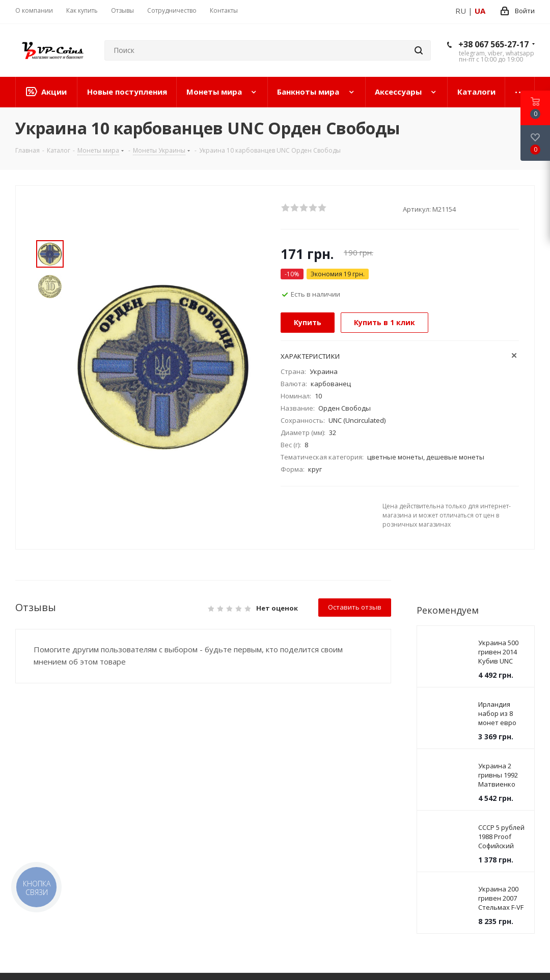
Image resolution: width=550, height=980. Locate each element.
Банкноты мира (44, 763)
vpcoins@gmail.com (378, 889)
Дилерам (240, 763)
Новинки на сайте (48, 806)
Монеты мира (40, 749)
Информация (147, 731)
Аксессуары (36, 777)
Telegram (414, 814)
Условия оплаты (148, 749)
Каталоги (32, 792)
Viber (465, 814)
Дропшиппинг (249, 749)
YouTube (439, 814)
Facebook (338, 814)
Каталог (33, 731)
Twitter (363, 814)
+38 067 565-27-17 (493, 44)
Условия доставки (152, 763)
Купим (234, 777)
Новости (135, 792)
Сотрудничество (259, 731)
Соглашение (142, 777)
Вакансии (240, 792)
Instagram (389, 814)
